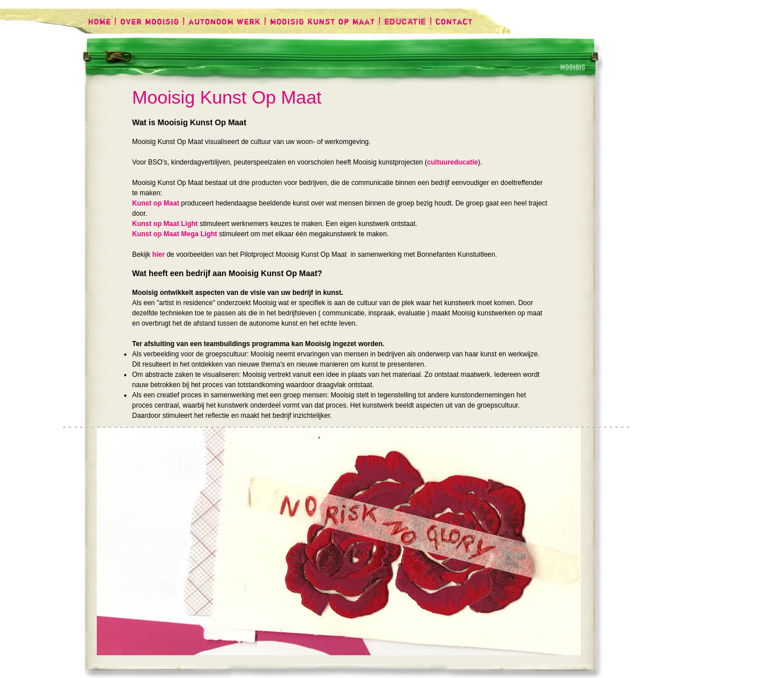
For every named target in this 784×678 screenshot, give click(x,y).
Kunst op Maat (156, 203)
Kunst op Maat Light (165, 224)
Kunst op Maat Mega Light (175, 234)
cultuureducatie (452, 162)
